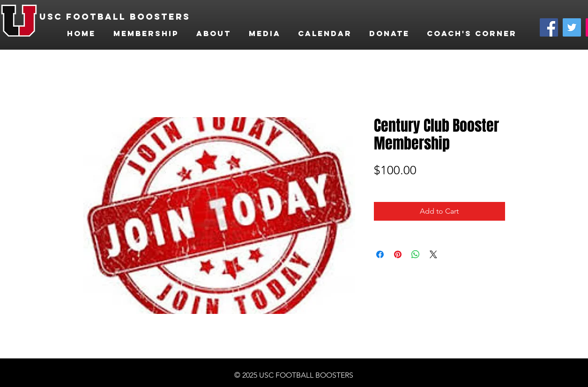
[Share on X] (433, 254)
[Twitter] (572, 27)
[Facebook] (549, 27)
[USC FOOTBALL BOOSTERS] (118, 17)
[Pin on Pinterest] (398, 254)
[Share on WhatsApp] (416, 254)
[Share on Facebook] (380, 254)
